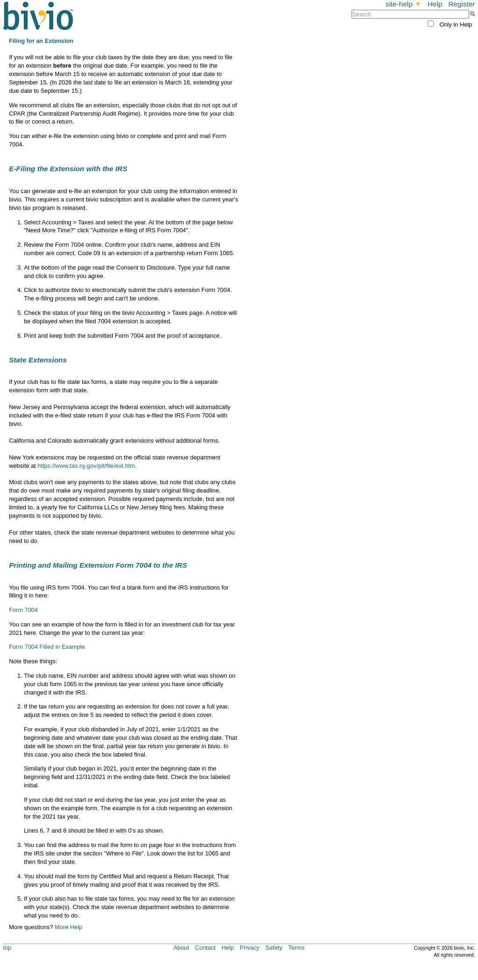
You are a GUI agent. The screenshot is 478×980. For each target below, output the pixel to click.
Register (461, 4)
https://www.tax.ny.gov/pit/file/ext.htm (86, 466)
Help (435, 4)
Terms (297, 948)
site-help (404, 4)
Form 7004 (23, 610)
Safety (274, 948)
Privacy (250, 948)
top (7, 948)
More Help (68, 927)
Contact (205, 948)
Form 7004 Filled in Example (47, 647)
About (181, 948)
